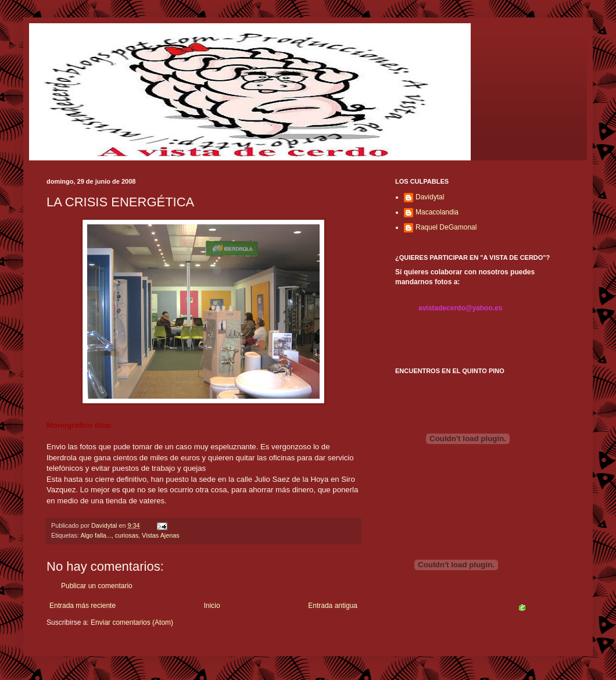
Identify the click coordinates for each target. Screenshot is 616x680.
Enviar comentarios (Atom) (132, 622)
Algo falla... (96, 535)
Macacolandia (437, 212)
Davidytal (430, 197)
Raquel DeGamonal (446, 227)
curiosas (127, 535)
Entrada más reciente (83, 606)
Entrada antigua (333, 606)
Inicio (212, 606)
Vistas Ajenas (161, 535)
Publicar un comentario (97, 586)
